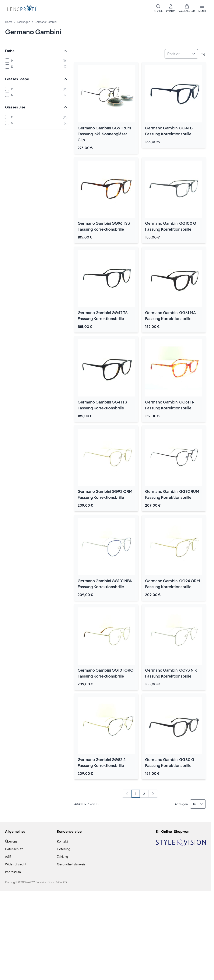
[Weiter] (153, 794)
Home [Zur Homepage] (9, 22)
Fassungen (24, 22)
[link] (127, 794)
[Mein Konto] (171, 8)
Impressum (13, 872)
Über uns (11, 841)
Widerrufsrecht (16, 864)
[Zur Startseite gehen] (22, 9)
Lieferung (64, 849)
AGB (8, 857)
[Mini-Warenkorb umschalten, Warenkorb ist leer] (187, 8)
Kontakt (63, 841)
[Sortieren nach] (181, 54)
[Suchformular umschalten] (158, 8)
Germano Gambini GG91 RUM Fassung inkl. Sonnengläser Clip (104, 134)
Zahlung (63, 857)
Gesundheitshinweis (71, 864)
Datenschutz (14, 849)
